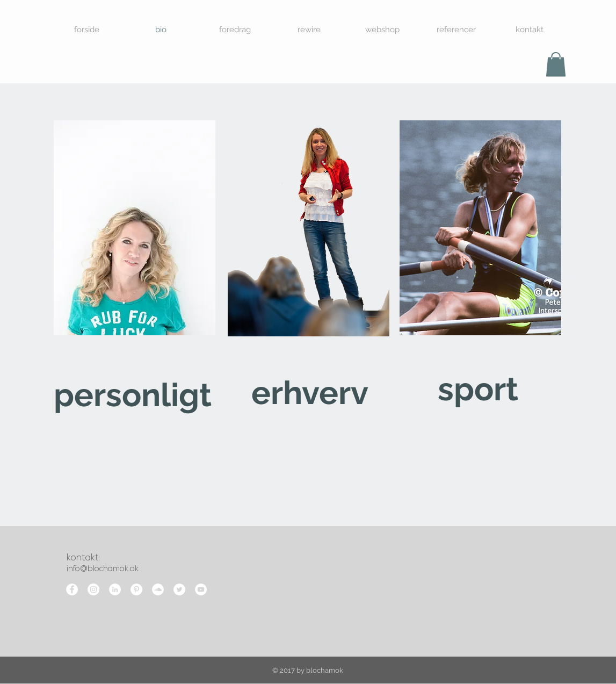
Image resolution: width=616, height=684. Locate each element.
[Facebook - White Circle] (72, 589)
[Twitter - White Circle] (179, 589)
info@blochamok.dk (103, 569)
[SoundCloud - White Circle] (158, 589)
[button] (556, 64)
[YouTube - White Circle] (201, 589)
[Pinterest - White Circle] (136, 589)
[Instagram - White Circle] (93, 589)
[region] (135, 276)
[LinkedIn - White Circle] (115, 589)
